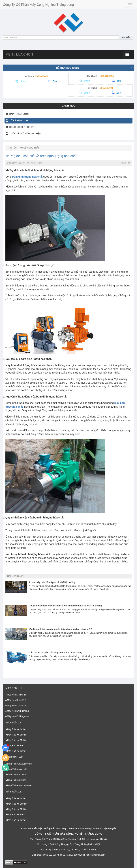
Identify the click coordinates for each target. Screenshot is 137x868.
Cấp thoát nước (19, 114)
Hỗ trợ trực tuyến (94, 68)
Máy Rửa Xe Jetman (16, 735)
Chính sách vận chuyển (104, 829)
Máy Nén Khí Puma (16, 695)
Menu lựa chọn (19, 54)
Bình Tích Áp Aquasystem (19, 764)
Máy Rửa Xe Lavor (16, 751)
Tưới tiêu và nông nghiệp (25, 134)
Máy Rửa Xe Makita (16, 740)
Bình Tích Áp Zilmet (16, 775)
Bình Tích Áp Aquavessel (19, 785)
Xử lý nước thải (19, 121)
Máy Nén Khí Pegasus (17, 716)
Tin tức (12, 148)
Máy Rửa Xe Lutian (16, 729)
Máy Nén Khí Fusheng (17, 711)
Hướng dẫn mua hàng (55, 829)
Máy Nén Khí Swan (16, 706)
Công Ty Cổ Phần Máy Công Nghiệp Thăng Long (38, 5)
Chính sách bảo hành (79, 829)
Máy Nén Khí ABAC (16, 700)
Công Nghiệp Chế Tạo (22, 127)
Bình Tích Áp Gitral (16, 780)
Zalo (52, 81)
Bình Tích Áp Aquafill (17, 769)
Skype (21, 81)
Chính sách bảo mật (32, 829)
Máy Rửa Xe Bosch (16, 746)
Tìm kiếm (126, 37)
